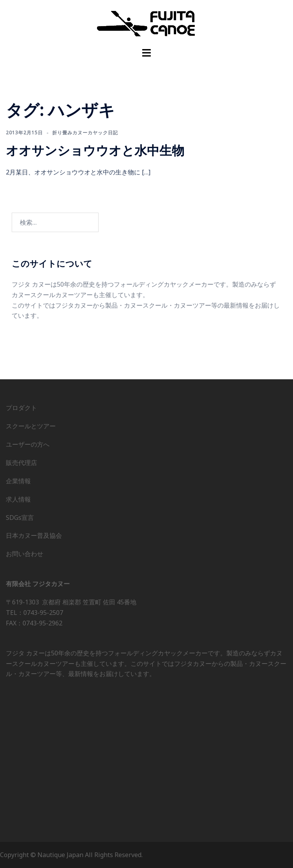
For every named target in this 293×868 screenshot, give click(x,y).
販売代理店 (21, 463)
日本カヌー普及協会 (34, 535)
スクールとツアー (31, 426)
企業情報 (18, 481)
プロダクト (21, 408)
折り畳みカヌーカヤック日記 (85, 133)
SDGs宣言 (20, 518)
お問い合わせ (25, 554)
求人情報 (18, 499)
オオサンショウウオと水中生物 (95, 150)
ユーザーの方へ (28, 444)
